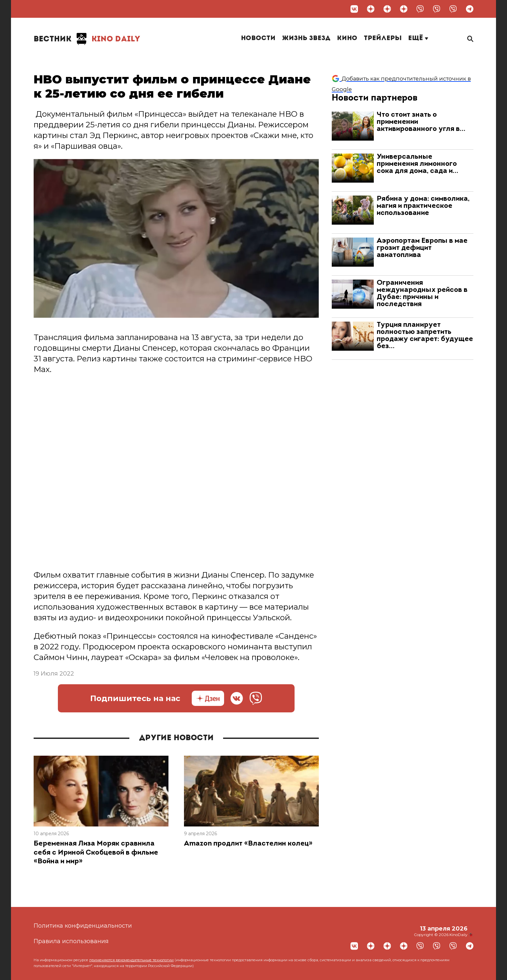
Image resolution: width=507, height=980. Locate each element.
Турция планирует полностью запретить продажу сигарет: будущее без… (425, 336)
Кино (347, 38)
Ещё (418, 38)
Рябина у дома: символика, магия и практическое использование (423, 206)
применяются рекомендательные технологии (131, 960)
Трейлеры (383, 38)
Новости (258, 38)
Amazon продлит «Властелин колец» (248, 844)
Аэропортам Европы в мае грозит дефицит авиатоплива (422, 248)
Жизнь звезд (306, 38)
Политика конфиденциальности (83, 926)
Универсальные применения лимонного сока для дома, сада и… (417, 164)
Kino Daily (87, 39)
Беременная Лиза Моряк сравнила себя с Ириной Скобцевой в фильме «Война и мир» (96, 853)
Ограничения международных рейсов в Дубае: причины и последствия (422, 294)
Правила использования (71, 941)
